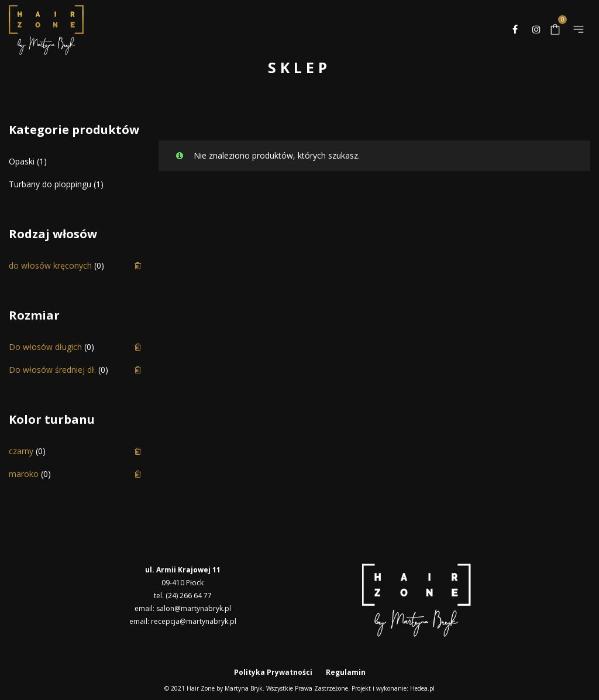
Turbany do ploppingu (50, 184)
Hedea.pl (422, 688)
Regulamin (346, 672)
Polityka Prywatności (273, 672)
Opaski (22, 161)
